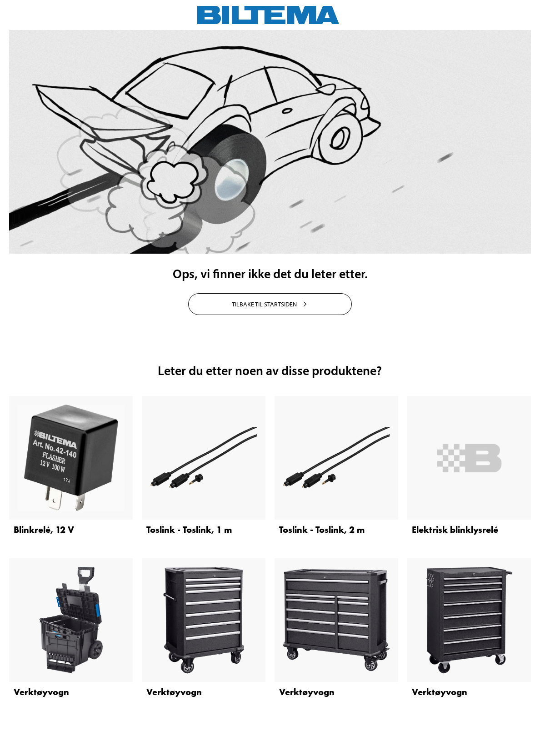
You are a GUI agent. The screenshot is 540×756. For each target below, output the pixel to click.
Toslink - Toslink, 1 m (189, 530)
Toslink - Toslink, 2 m (322, 530)
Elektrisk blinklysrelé (455, 530)
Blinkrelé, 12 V (44, 530)
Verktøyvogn (41, 692)
